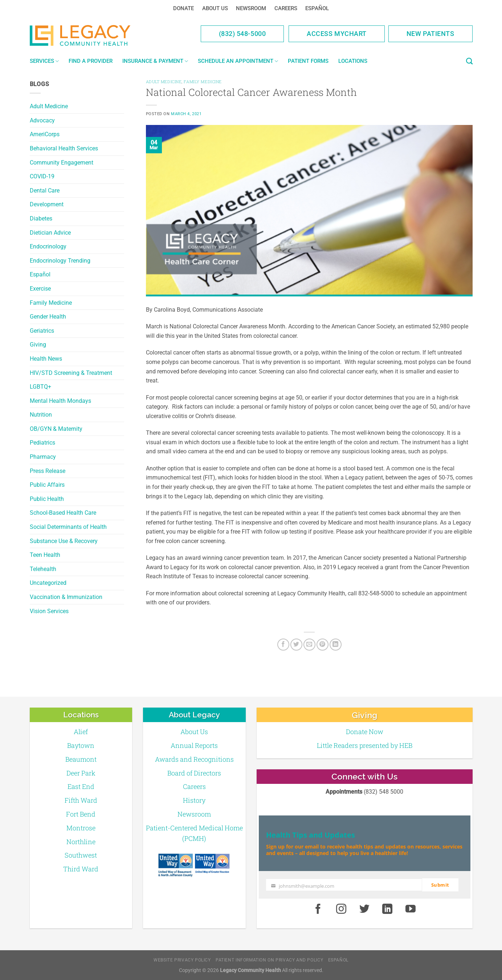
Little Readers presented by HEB (365, 745)
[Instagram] (341, 909)
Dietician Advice (50, 233)
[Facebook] (283, 645)
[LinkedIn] (336, 645)
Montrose (81, 828)
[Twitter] (296, 645)
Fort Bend (81, 814)
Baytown (81, 745)
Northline (81, 842)
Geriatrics (42, 331)
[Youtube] (411, 909)
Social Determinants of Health (68, 527)
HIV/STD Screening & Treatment (71, 373)
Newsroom (251, 8)
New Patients (430, 34)
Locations (353, 61)
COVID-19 (42, 176)
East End (81, 786)
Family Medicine (51, 303)
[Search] (469, 61)
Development (47, 204)
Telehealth (43, 569)
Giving (38, 345)
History (194, 800)
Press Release (48, 471)
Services (44, 61)
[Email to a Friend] (309, 645)
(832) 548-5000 (242, 34)
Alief (81, 732)
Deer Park (81, 773)
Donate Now (365, 732)
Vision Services (49, 611)
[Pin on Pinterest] (323, 645)
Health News (46, 359)
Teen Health (45, 555)
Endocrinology (48, 246)
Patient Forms (308, 61)
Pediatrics (42, 443)
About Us (215, 8)
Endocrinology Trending (60, 261)
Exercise (40, 289)
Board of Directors (194, 773)
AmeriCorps (45, 134)
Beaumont (81, 759)
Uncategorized (48, 583)
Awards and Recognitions (194, 759)
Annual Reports (194, 745)
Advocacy (42, 120)
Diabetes (41, 218)
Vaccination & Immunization (66, 597)
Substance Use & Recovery (64, 541)
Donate (183, 8)
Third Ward (81, 869)
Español (317, 8)
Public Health (47, 499)
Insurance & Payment (155, 61)
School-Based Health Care (63, 513)
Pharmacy (43, 457)
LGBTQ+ (40, 387)
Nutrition (41, 415)
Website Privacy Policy (182, 960)
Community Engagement (62, 163)
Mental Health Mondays (60, 401)
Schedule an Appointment (238, 61)
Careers (286, 8)
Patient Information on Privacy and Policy (269, 960)
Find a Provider (91, 61)
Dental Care (45, 191)
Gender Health (48, 317)
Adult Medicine (49, 106)
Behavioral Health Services (64, 148)
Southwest (81, 855)
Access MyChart (337, 34)
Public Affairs (47, 485)
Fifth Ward (81, 800)
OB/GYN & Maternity (56, 429)
